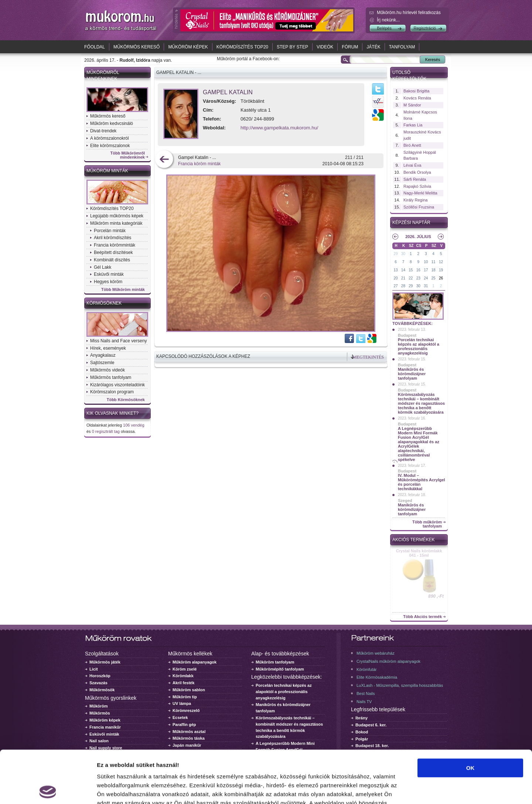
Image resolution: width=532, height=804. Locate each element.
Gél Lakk (103, 267)
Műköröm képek (188, 47)
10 (426, 262)
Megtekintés (368, 357)
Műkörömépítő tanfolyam (280, 669)
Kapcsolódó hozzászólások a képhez (203, 356)
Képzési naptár (411, 223)
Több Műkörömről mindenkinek (128, 155)
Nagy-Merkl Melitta (420, 193)
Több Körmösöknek (126, 400)
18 (434, 270)
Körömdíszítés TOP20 (242, 47)
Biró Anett (412, 145)
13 (395, 270)
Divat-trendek (103, 131)
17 (426, 270)
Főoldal (95, 47)
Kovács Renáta (417, 98)
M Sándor (412, 105)
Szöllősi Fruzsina (419, 207)
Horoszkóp (100, 676)
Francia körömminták (115, 245)
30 (403, 254)
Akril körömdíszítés (112, 238)
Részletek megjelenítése (420, 789)
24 (426, 278)
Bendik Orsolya (417, 172)
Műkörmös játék (105, 662)
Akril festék (183, 683)
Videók (325, 47)
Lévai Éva (412, 165)
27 (395, 286)
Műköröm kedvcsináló (112, 123)
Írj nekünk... (388, 20)
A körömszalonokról (110, 138)
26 (441, 278)
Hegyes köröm (108, 282)
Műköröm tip (185, 697)
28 (403, 286)
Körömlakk (183, 676)
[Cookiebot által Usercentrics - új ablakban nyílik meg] (48, 790)
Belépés (384, 28)
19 (441, 270)
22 (411, 278)
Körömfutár (366, 669)
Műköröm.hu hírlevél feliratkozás (409, 13)
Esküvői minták (109, 274)
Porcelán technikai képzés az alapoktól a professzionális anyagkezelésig (419, 346)
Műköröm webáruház (376, 653)
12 (441, 262)
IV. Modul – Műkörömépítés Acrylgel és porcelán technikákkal (421, 482)
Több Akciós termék (422, 617)
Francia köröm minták (199, 164)
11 (434, 262)
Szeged (405, 501)
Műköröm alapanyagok (195, 662)
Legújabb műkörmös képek (117, 216)
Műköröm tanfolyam (275, 662)
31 (426, 286)
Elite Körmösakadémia (377, 677)
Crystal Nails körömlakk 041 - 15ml (419, 553)
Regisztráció (425, 28)
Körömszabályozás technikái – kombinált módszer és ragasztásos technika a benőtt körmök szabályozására (421, 403)
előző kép (164, 160)
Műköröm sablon (189, 690)
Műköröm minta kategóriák (116, 223)
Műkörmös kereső (137, 47)
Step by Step (292, 47)
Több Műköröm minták (123, 290)
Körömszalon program (112, 392)
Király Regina (415, 200)
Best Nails (366, 693)
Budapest (407, 335)
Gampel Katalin (228, 92)
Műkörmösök (102, 690)
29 (395, 254)
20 (395, 278)
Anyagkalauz (103, 355)
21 (403, 278)
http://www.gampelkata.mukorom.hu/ (279, 128)
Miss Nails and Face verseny (118, 341)
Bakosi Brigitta (416, 91)
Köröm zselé (185, 669)
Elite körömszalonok (110, 146)
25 (434, 278)
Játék (373, 47)
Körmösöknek (104, 303)
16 (418, 270)
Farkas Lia (413, 125)
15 (411, 270)
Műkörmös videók (108, 370)
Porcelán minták (110, 231)
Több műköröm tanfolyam (427, 524)
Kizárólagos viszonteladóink (117, 385)
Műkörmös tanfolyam (111, 377)
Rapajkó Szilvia (417, 186)
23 (418, 278)
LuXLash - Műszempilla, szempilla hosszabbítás (400, 685)
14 (403, 270)
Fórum (350, 47)
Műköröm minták (107, 171)
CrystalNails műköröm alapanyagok (388, 661)
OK (470, 715)
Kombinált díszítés (112, 260)
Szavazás (98, 683)
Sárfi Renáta (415, 179)
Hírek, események (108, 348)
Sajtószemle (102, 363)
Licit (94, 669)
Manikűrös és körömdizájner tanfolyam (412, 374)
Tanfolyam (402, 47)
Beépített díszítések (113, 252)
